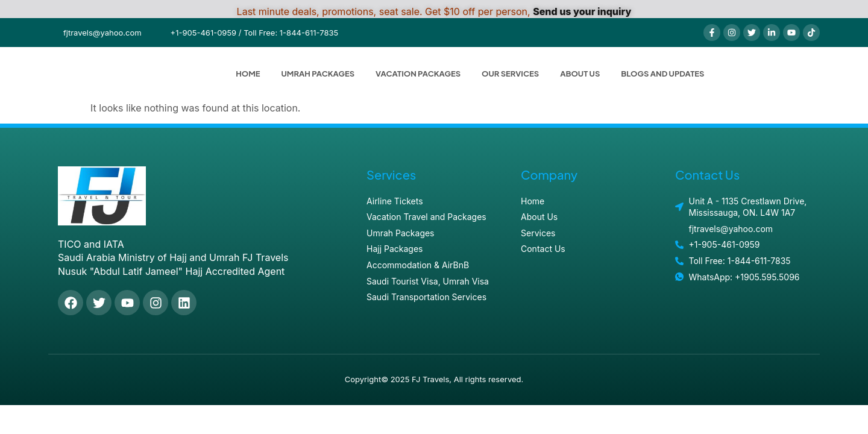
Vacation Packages (418, 74)
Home (248, 74)
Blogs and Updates (662, 74)
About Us (580, 74)
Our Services (510, 74)
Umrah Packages (318, 74)
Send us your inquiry (582, 11)
